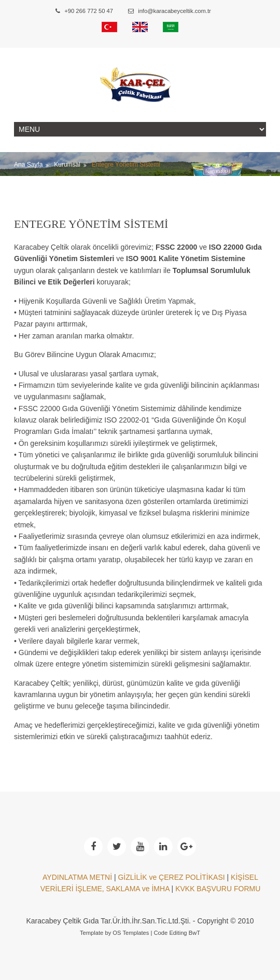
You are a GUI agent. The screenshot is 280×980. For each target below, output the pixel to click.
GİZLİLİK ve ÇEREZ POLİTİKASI (171, 877)
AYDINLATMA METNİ (77, 877)
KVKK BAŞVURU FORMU (218, 889)
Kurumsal (67, 165)
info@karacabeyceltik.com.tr (170, 11)
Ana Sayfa (28, 165)
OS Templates (131, 933)
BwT (194, 933)
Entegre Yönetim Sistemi (126, 165)
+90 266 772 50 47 (84, 11)
